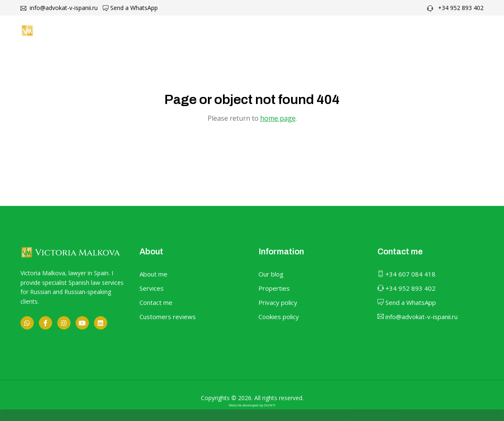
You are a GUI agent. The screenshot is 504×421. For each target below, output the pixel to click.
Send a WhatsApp (130, 8)
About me (254, 30)
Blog (346, 30)
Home (211, 30)
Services (152, 288)
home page (278, 118)
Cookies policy (279, 317)
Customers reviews (168, 317)
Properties (274, 288)
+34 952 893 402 (455, 8)
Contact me (389, 30)
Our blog (271, 274)
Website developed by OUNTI (252, 405)
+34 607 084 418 (406, 274)
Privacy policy (278, 302)
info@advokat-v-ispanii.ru (59, 8)
